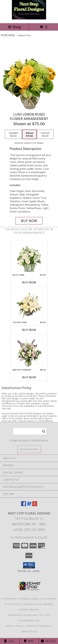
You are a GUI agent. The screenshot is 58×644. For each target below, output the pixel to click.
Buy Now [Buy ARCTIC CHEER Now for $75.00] (29, 282)
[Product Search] (30, 431)
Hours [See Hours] (48, 641)
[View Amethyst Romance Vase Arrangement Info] (29, 352)
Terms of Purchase (38, 626)
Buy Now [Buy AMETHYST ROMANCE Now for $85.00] (29, 377)
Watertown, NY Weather (23, 615)
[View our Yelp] (35, 505)
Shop (15, 27)
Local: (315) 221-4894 (29, 530)
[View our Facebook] (24, 505)
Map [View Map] (29, 641)
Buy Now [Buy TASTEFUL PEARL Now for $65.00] (29, 330)
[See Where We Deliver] (29, 449)
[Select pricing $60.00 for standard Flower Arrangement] (13, 134)
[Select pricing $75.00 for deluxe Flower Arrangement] (29, 134)
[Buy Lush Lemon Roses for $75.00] (29, 221)
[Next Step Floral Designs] (29, 19)
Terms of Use (29, 631)
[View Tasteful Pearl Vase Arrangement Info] (29, 305)
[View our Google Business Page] (29, 505)
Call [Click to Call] (10, 641)
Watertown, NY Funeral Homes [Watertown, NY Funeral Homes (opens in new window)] (20, 599)
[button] (29, 565)
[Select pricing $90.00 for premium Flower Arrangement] (45, 134)
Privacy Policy (15, 626)
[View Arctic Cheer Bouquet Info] (29, 257)
